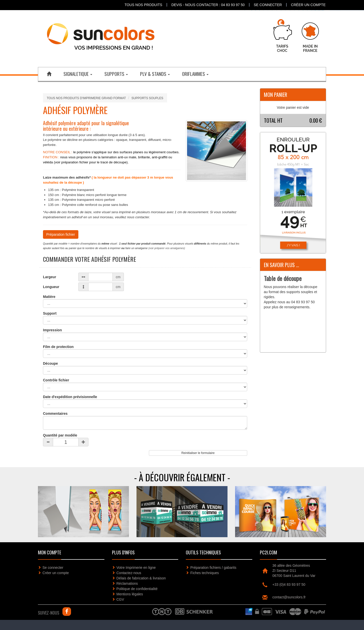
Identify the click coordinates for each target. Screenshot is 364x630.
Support (50, 313)
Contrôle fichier (56, 380)
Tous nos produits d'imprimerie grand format (86, 98)
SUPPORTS (116, 74)
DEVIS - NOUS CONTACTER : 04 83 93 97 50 (208, 5)
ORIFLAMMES (195, 74)
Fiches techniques (205, 573)
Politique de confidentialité (137, 589)
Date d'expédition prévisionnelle (70, 397)
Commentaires (55, 414)
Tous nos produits (143, 5)
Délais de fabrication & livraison (141, 578)
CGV (120, 599)
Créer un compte (308, 5)
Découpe (50, 363)
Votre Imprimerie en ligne (136, 568)
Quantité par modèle (60, 435)
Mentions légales (130, 594)
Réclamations (127, 583)
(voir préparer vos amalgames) (167, 248)
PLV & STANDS (155, 74)
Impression (52, 330)
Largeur (50, 277)
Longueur (51, 287)
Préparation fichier (61, 234)
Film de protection (58, 347)
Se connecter (268, 5)
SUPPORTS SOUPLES (147, 98)
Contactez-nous (129, 573)
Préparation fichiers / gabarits (213, 568)
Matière (49, 297)
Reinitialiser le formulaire (198, 453)
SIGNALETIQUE (78, 74)
